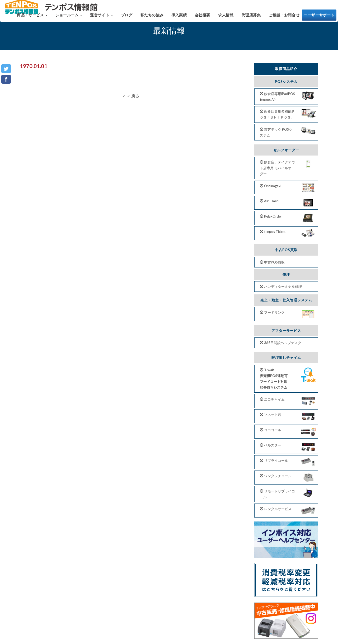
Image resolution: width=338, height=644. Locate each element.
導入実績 (179, 18)
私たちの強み (152, 18)
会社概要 (203, 18)
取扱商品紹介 (286, 69)
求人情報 (226, 18)
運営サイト (102, 18)
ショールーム (69, 18)
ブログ (127, 18)
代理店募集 (251, 18)
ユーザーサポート (319, 18)
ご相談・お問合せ (284, 18)
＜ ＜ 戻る (130, 96)
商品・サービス (32, 18)
